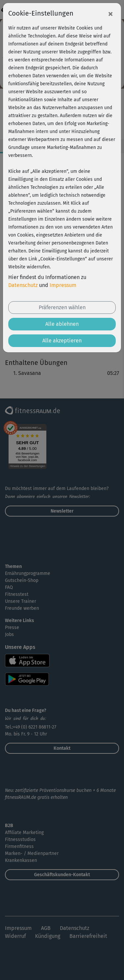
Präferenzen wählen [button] (62, 307)
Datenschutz (23, 285)
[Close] (110, 14)
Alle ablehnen (62, 324)
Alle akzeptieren (62, 341)
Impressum (63, 285)
